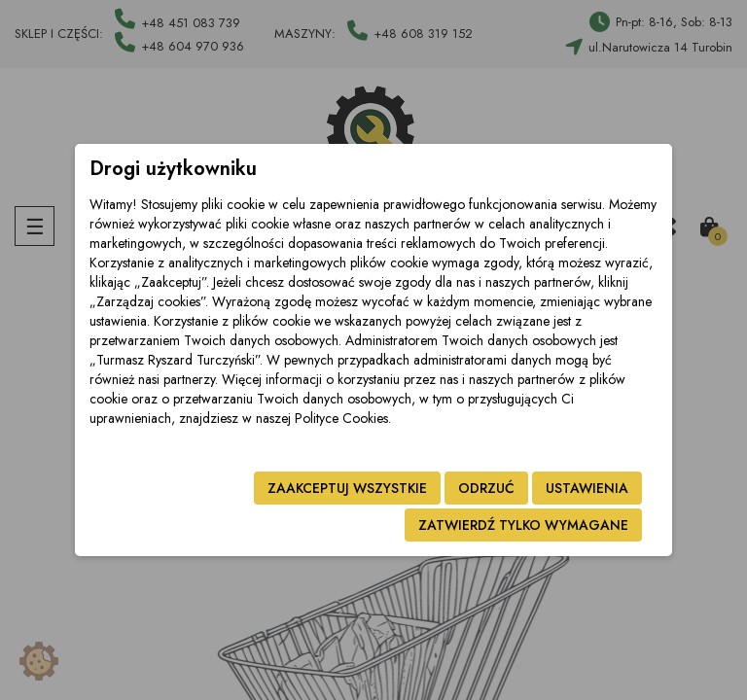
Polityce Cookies (341, 418)
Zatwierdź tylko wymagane (523, 525)
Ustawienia (587, 488)
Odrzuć (486, 488)
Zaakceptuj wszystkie (347, 488)
